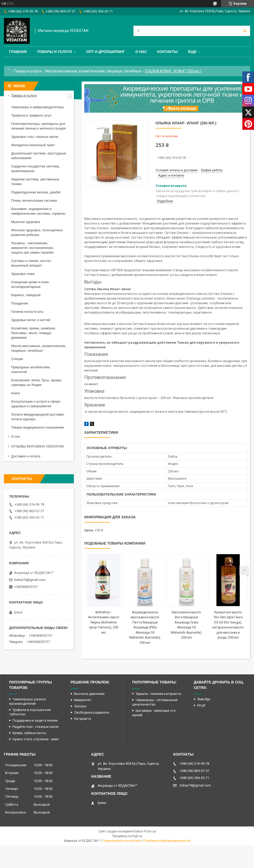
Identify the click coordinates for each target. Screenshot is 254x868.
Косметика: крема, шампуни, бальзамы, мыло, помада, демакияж (33, 333)
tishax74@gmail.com (30, 580)
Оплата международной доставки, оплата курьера (38, 417)
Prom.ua (150, 831)
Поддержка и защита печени (35, 720)
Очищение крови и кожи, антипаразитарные (30, 284)
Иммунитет (83, 700)
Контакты (167, 52)
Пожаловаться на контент (122, 841)
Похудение (20, 303)
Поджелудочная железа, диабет (36, 192)
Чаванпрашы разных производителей (27, 701)
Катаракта (83, 719)
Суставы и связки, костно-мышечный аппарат (31, 263)
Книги (16, 393)
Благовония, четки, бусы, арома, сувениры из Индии (36, 382)
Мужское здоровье (26, 222)
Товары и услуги (55, 52)
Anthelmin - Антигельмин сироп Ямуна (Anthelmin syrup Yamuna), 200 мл (104, 622)
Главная (18, 52)
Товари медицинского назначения (38, 427)
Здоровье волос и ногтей (31, 320)
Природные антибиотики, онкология (31, 369)
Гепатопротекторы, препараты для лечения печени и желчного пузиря (38, 126)
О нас (141, 52)
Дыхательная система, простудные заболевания (39, 156)
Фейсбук (204, 699)
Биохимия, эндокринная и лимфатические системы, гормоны (38, 211)
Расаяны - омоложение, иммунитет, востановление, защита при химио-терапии (33, 248)
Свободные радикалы (92, 712)
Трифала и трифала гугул (31, 115)
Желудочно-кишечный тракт (33, 145)
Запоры (80, 706)
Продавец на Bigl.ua (127, 836)
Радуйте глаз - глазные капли (36, 727)
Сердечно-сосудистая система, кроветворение (36, 169)
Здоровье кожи (23, 274)
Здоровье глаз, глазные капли (35, 137)
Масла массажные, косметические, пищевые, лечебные (93, 71)
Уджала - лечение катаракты (158, 694)
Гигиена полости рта (27, 312)
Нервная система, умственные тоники (35, 182)
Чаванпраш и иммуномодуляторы (38, 107)
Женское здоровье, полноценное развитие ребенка (37, 232)
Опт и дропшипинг (105, 52)
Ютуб (201, 705)
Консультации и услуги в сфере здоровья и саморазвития (36, 404)
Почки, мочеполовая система (34, 201)
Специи (17, 359)
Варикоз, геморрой (26, 295)
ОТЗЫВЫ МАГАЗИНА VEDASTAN (37, 446)
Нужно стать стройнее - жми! (36, 739)
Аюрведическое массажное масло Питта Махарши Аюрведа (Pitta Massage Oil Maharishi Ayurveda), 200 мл (145, 627)
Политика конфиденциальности (167, 841)
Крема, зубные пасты (29, 733)
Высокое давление (89, 694)
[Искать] (245, 31)
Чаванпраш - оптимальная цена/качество (155, 702)
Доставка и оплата (26, 456)
